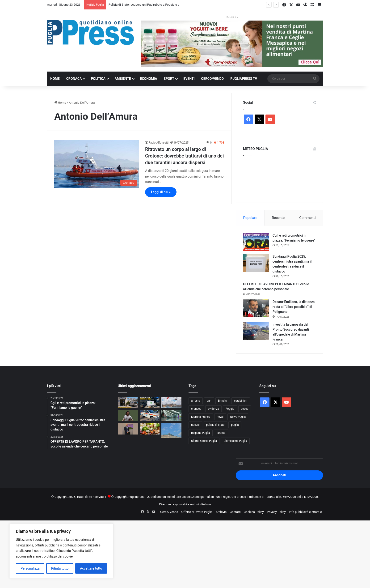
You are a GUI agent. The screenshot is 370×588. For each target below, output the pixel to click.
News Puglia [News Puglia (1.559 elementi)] (238, 417)
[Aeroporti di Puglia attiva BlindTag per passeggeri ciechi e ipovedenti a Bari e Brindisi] (171, 416)
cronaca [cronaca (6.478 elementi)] (196, 409)
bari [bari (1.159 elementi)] (209, 401)
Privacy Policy (276, 512)
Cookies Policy (254, 512)
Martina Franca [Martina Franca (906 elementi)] (201, 417)
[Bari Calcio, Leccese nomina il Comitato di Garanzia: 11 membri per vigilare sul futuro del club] (128, 429)
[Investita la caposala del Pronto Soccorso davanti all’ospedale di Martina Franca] (256, 331)
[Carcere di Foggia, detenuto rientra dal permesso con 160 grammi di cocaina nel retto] (171, 430)
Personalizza (30, 568)
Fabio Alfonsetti (159, 143)
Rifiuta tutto (60, 568)
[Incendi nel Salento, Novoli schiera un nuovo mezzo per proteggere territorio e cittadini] (150, 416)
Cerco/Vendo (213, 79)
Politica (98, 79)
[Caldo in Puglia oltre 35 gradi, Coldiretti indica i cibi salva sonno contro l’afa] (150, 429)
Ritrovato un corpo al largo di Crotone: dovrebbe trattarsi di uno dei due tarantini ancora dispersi (184, 156)
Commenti (307, 218)
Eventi (189, 79)
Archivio (221, 512)
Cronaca (74, 79)
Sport (169, 79)
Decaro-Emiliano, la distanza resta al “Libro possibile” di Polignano (294, 307)
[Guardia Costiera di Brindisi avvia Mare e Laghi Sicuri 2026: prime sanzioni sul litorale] (171, 402)
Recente (278, 218)
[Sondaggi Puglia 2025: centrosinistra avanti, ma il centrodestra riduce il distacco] (256, 263)
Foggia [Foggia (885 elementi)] (230, 409)
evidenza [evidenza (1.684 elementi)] (213, 409)
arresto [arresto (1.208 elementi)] (196, 401)
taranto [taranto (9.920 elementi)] (221, 433)
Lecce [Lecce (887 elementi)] (245, 409)
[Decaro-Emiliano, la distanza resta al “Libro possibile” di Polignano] (256, 308)
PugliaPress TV (244, 79)
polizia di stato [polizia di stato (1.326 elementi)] (215, 425)
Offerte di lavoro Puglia (197, 512)
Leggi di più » (161, 192)
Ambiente (123, 79)
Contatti (235, 512)
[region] (61, 551)
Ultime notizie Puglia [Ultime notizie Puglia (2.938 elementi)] (204, 441)
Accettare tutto (91, 568)
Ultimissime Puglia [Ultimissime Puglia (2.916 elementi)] (235, 441)
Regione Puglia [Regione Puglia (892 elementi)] (201, 433)
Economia (149, 79)
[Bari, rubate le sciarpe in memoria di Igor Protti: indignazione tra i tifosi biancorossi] (128, 416)
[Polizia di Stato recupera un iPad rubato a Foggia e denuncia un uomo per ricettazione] (150, 402)
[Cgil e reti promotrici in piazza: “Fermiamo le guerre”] (256, 242)
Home (55, 79)
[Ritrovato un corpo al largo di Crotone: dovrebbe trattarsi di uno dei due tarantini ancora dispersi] (97, 164)
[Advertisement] (142, 554)
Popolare (250, 218)
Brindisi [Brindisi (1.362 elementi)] (223, 401)
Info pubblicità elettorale (305, 512)
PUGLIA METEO (279, 178)
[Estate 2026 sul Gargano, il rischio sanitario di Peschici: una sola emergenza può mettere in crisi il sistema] (128, 402)
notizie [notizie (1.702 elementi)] (195, 425)
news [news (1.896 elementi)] (220, 417)
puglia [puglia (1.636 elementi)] (235, 425)
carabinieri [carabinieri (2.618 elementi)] (241, 401)
